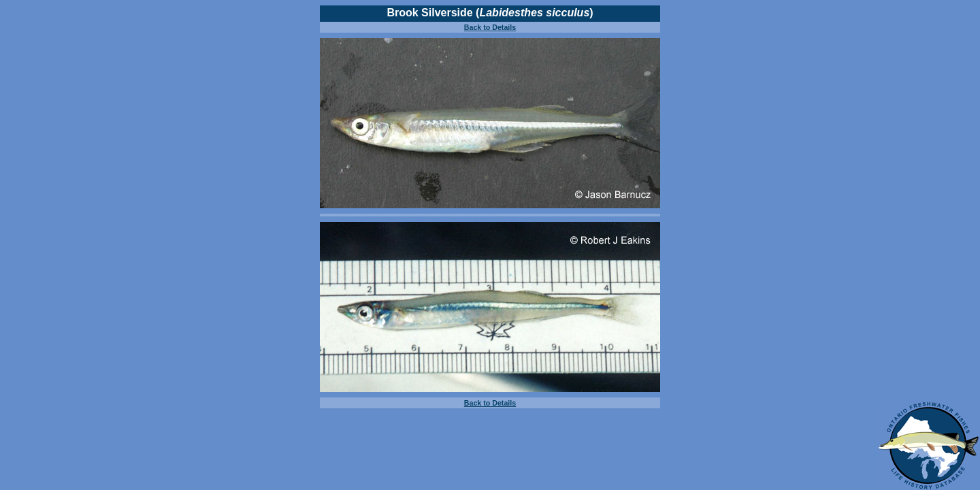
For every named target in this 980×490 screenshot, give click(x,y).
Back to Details (490, 27)
